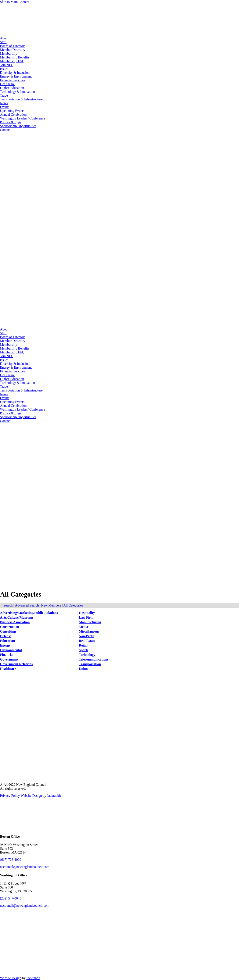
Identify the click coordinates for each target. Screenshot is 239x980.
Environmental (11, 650)
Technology (87, 655)
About (4, 38)
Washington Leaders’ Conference (23, 118)
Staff (3, 42)
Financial (7, 655)
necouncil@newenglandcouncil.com (25, 867)
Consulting (8, 631)
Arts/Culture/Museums (17, 617)
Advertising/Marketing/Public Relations (29, 613)
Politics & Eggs (11, 122)
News (4, 103)
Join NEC (7, 65)
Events (5, 107)
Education (7, 641)
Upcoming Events (12, 111)
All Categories (73, 605)
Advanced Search (27, 605)
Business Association (15, 622)
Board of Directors (13, 46)
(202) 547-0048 (11, 898)
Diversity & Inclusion (15, 73)
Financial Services (12, 80)
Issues (4, 69)
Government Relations (16, 664)
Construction (10, 627)
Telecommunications (94, 659)
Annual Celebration (13, 115)
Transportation (90, 664)
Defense (6, 636)
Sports (84, 650)
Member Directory (13, 50)
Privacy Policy (10, 796)
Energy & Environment (16, 76)
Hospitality (87, 613)
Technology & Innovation (17, 92)
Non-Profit (87, 636)
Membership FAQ (12, 61)
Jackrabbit (54, 796)
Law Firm (86, 617)
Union (83, 669)
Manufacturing (90, 622)
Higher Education (12, 88)
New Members (51, 605)
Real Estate (87, 641)
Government (9, 659)
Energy (5, 645)
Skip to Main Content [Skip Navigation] (15, 2)
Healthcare (7, 84)
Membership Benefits (15, 57)
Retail (83, 645)
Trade (4, 95)
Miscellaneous (89, 631)
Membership (9, 53)
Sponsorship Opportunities (18, 126)
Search (8, 605)
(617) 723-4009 (11, 860)
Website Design (31, 796)
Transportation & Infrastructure (21, 99)
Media (84, 627)
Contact (5, 130)
